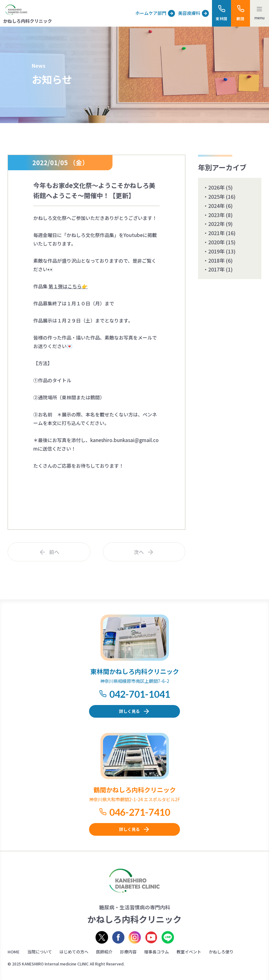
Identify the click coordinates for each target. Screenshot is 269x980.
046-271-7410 (140, 812)
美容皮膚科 (189, 13)
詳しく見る (129, 711)
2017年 (216, 269)
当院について (40, 952)
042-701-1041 (140, 694)
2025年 (216, 197)
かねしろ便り (221, 952)
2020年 (216, 242)
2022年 (216, 224)
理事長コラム (157, 952)
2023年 (216, 215)
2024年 (216, 206)
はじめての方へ (74, 952)
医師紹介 (104, 952)
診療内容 (128, 952)
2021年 (216, 233)
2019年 (216, 251)
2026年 (216, 187)
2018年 (216, 260)
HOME (14, 952)
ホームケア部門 (151, 13)
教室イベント (189, 952)
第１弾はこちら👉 (68, 286)
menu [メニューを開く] (259, 18)
